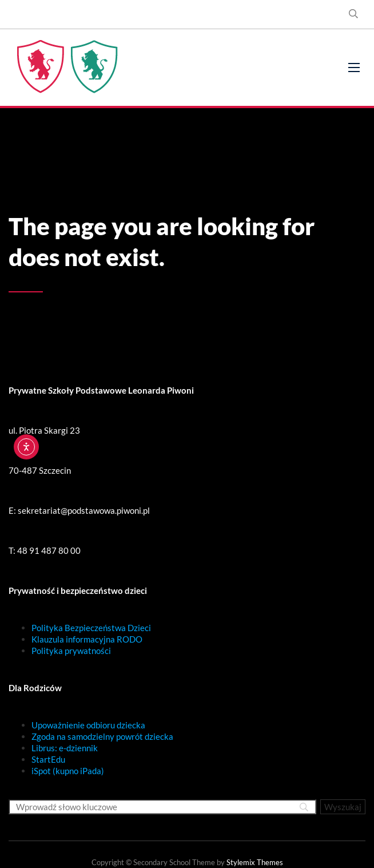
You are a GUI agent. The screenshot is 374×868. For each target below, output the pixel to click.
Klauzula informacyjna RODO (87, 639)
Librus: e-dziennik (65, 748)
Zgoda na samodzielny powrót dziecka (102, 736)
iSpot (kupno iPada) (68, 771)
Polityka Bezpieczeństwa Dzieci (91, 628)
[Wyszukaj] (343, 807)
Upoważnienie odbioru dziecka (88, 725)
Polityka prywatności (71, 651)
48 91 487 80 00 (49, 550)
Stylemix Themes (255, 862)
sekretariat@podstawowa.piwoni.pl (84, 510)
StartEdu (48, 759)
